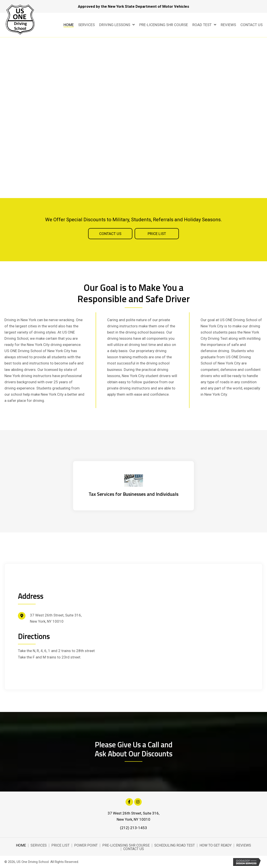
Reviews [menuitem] (244, 845)
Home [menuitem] (21, 845)
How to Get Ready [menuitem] (216, 845)
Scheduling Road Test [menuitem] (175, 845)
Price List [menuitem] (60, 845)
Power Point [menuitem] (86, 845)
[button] (110, 234)
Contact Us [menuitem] (134, 849)
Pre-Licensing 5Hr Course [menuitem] (126, 845)
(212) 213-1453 (133, 828)
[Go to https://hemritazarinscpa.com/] (133, 486)
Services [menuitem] (39, 845)
